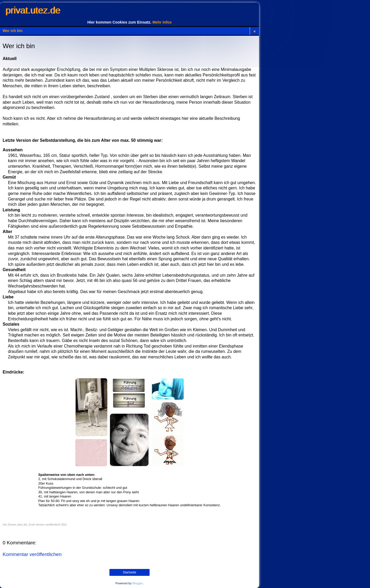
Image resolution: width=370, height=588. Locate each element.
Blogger (138, 583)
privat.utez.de (33, 10)
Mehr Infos (162, 22)
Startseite (130, 572)
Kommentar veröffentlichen (32, 554)
